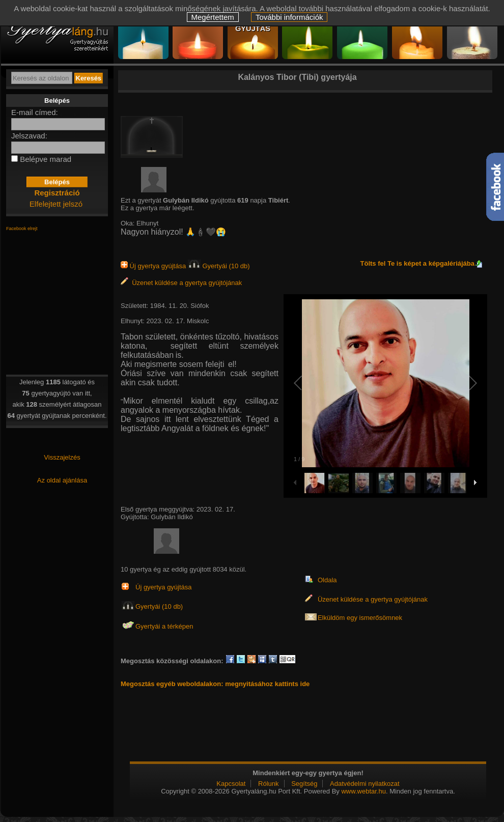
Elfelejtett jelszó (56, 204)
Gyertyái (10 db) (219, 266)
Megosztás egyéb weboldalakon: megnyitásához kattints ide (215, 684)
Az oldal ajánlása (62, 480)
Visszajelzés (62, 457)
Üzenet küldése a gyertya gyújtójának (181, 283)
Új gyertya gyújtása (154, 266)
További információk (289, 17)
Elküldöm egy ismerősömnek (360, 618)
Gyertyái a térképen (164, 626)
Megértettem (213, 17)
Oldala (327, 580)
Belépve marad (46, 159)
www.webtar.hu (363, 791)
